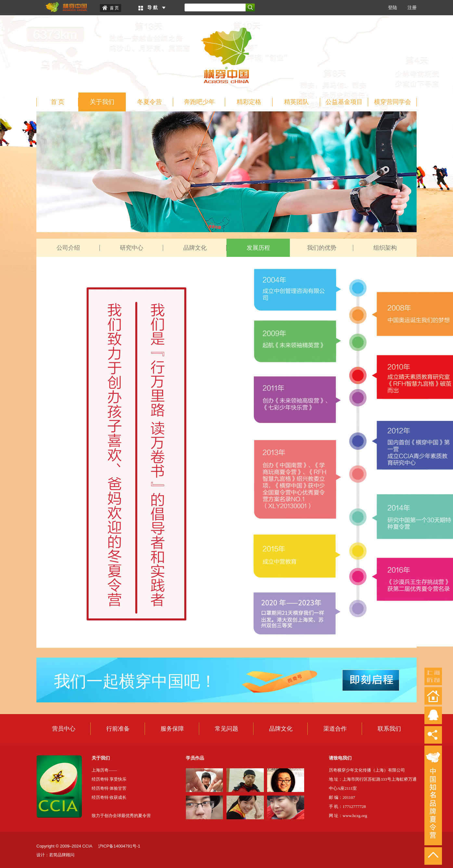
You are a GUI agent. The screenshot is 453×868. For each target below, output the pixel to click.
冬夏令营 (149, 102)
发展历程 (258, 248)
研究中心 (132, 248)
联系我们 (389, 729)
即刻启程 (371, 680)
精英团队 (296, 102)
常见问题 (226, 729)
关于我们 (102, 102)
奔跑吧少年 (199, 102)
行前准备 (118, 729)
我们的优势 (322, 248)
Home (110, 8)
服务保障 (172, 729)
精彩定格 (249, 102)
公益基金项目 (344, 102)
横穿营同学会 (393, 102)
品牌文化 (195, 248)
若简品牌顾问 (62, 855)
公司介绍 (68, 248)
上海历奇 (433, 676)
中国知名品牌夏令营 (433, 795)
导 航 (152, 8)
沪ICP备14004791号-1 (119, 846)
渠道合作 (335, 729)
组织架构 (385, 248)
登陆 (393, 8)
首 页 (58, 102)
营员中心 (64, 729)
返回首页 (433, 696)
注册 (412, 8)
